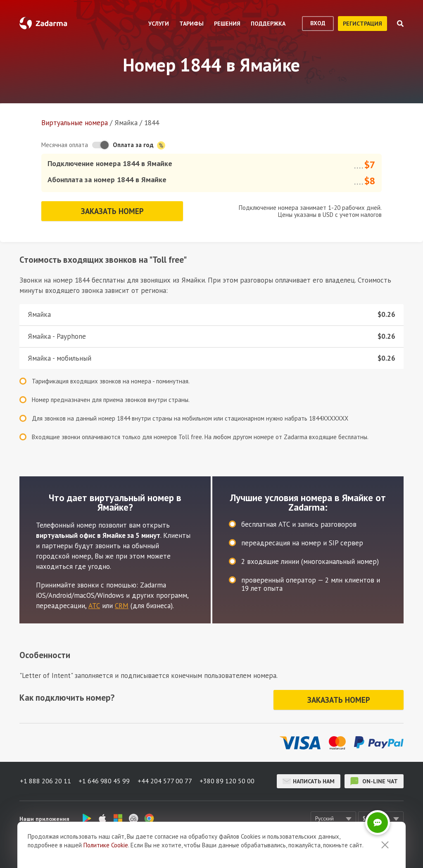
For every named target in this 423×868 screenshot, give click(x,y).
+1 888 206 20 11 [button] (45, 779)
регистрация (362, 24)
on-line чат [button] (374, 779)
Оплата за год (139, 145)
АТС (94, 604)
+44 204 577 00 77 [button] (166, 779)
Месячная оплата (65, 145)
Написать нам (309, 779)
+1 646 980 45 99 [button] (105, 779)
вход (318, 23)
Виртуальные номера (75, 123)
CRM (122, 604)
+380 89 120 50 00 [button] (229, 779)
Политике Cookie (106, 845)
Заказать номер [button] (112, 210)
